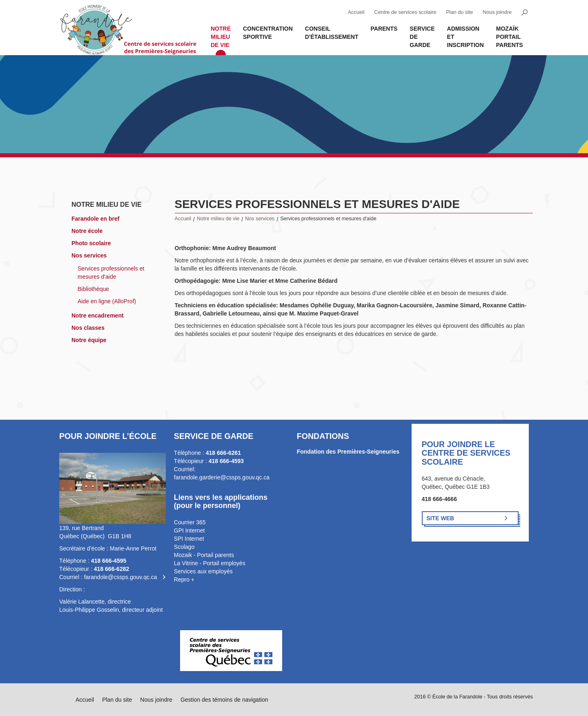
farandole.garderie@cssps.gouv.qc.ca (222, 477)
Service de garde (422, 37)
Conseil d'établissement (332, 33)
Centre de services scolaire (405, 12)
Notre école (87, 231)
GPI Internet (189, 530)
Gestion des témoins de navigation (224, 700)
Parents (384, 29)
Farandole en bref (95, 219)
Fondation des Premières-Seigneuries (348, 452)
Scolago (184, 547)
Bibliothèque (93, 289)
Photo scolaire (91, 243)
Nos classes (88, 328)
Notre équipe (89, 340)
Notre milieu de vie (221, 37)
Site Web (441, 518)
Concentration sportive (268, 33)
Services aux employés (203, 571)
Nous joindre (497, 12)
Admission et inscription (465, 37)
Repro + (184, 580)
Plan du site (459, 12)
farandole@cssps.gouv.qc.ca (121, 577)
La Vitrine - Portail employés (210, 563)
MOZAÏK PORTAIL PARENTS (510, 37)
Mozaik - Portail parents (204, 555)
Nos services (89, 255)
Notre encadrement (98, 315)
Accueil (356, 12)
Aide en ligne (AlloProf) (107, 301)
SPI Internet (189, 539)
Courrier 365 (190, 522)
